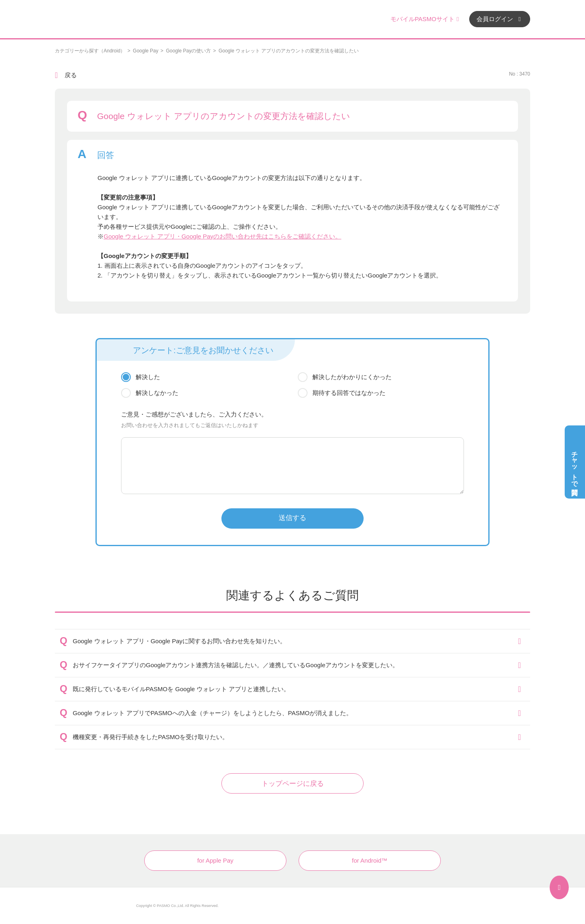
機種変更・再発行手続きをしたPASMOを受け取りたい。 (151, 737)
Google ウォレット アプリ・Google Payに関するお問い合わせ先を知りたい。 (179, 641)
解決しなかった (157, 393)
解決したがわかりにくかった (352, 377)
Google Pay (146, 51)
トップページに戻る (293, 784)
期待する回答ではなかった (349, 393)
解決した (148, 377)
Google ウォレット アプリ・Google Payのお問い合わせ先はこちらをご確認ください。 (222, 236)
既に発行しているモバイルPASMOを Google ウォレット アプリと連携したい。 (181, 689)
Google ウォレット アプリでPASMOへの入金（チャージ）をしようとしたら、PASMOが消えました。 (212, 713)
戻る (71, 75)
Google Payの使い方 (188, 51)
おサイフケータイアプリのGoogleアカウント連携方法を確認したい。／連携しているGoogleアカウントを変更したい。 (236, 665)
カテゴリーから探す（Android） (90, 51)
